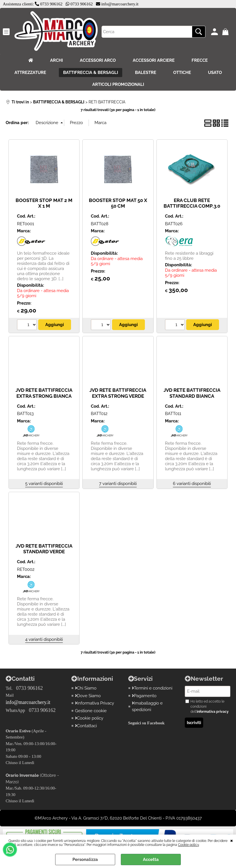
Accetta (151, 860)
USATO (215, 73)
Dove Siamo (88, 696)
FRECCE (200, 60)
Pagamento (144, 696)
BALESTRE (146, 73)
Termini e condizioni (152, 688)
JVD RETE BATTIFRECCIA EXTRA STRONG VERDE (118, 393)
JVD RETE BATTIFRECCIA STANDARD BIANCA (192, 393)
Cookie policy (188, 845)
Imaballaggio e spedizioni (147, 706)
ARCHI (56, 60)
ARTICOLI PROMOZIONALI (118, 84)
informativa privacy (213, 712)
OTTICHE (182, 73)
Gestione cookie (91, 711)
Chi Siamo (86, 688)
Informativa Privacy (95, 703)
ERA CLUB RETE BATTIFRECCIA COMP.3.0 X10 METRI (192, 206)
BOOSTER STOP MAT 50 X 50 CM (118, 203)
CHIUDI (232, 840)
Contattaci (86, 726)
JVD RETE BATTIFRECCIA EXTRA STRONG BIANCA (44, 393)
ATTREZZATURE (30, 73)
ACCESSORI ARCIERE (154, 60)
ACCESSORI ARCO (98, 60)
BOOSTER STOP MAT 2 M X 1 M (44, 203)
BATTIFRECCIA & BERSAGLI (91, 73)
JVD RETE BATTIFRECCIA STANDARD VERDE (44, 549)
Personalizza (85, 860)
